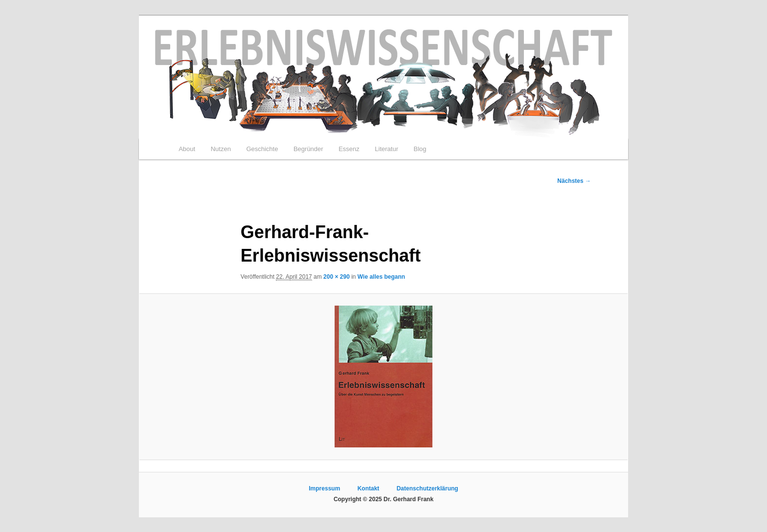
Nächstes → (574, 181)
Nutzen (221, 149)
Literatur (386, 149)
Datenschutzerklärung (428, 488)
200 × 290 (337, 277)
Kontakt (369, 488)
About (187, 149)
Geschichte (262, 149)
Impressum (324, 488)
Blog (420, 149)
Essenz (349, 149)
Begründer (308, 149)
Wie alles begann (381, 277)
